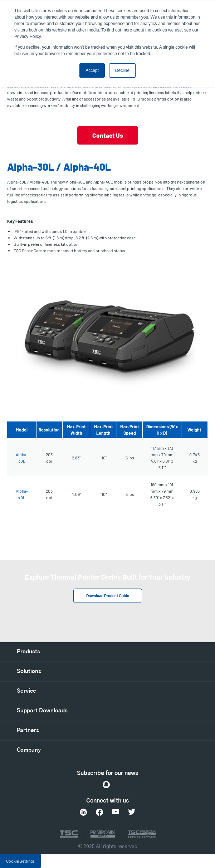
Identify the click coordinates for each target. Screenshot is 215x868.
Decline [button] (122, 70)
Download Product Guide (108, 596)
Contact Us (108, 135)
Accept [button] (92, 70)
